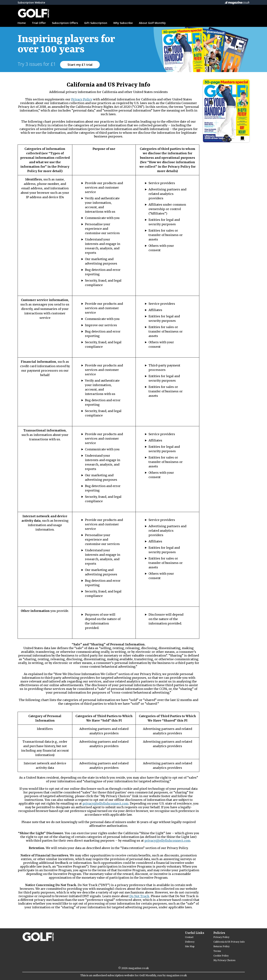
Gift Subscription (96, 23)
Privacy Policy (82, 99)
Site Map (190, 946)
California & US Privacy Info (229, 942)
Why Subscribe (123, 23)
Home (22, 23)
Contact (189, 937)
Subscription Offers (65, 23)
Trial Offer (39, 23)
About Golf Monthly (152, 23)
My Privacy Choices (224, 960)
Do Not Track (139, 896)
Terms (217, 951)
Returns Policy (221, 946)
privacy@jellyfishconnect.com (105, 803)
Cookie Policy (221, 956)
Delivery (190, 942)
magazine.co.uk (139, 968)
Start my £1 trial (80, 65)
